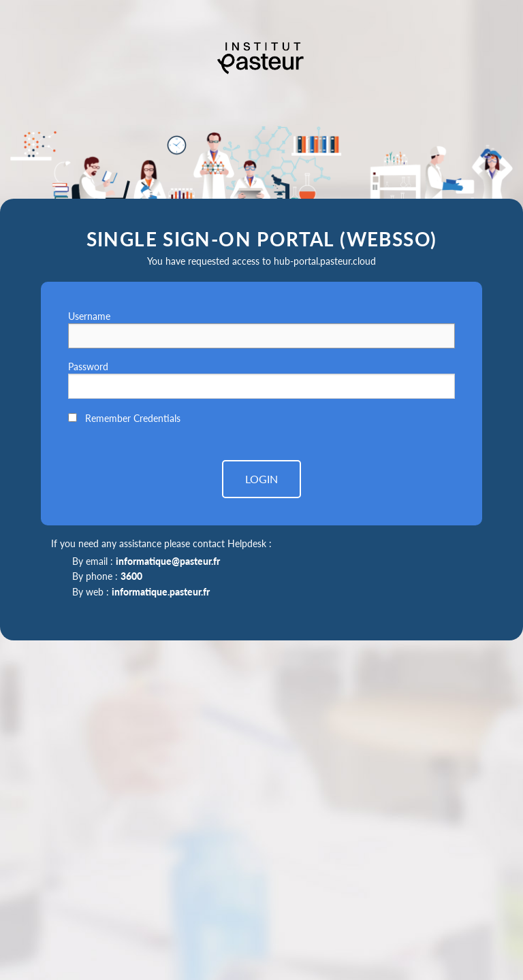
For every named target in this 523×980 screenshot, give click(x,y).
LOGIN (261, 479)
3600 (131, 576)
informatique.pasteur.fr (161, 592)
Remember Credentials (133, 418)
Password (88, 366)
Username (89, 316)
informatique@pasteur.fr (168, 561)
